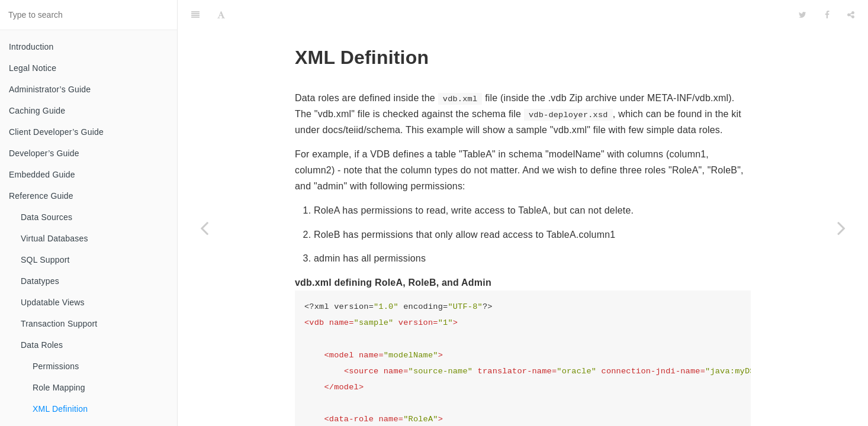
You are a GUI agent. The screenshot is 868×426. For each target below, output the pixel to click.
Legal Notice (33, 68)
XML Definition (60, 409)
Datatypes (40, 281)
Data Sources (46, 217)
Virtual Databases (54, 238)
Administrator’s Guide (50, 89)
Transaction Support (59, 324)
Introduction (31, 47)
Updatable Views (53, 302)
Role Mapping (59, 388)
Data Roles (42, 345)
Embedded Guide (42, 175)
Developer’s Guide (44, 153)
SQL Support (45, 260)
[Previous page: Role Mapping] (204, 228)
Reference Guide (41, 196)
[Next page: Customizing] (841, 228)
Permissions (56, 366)
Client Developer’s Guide (56, 132)
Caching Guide (37, 111)
